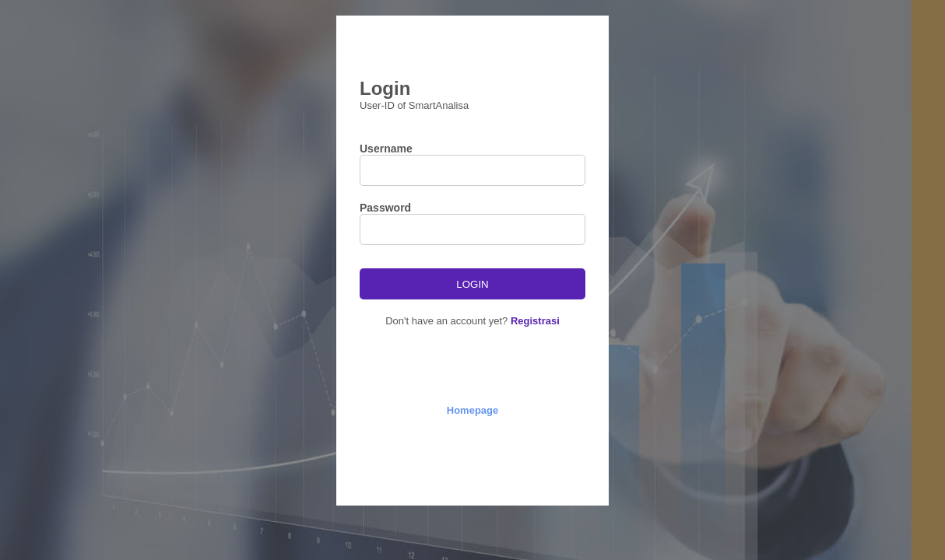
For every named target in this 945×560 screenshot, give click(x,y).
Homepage (472, 410)
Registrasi (535, 321)
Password (385, 208)
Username (386, 149)
